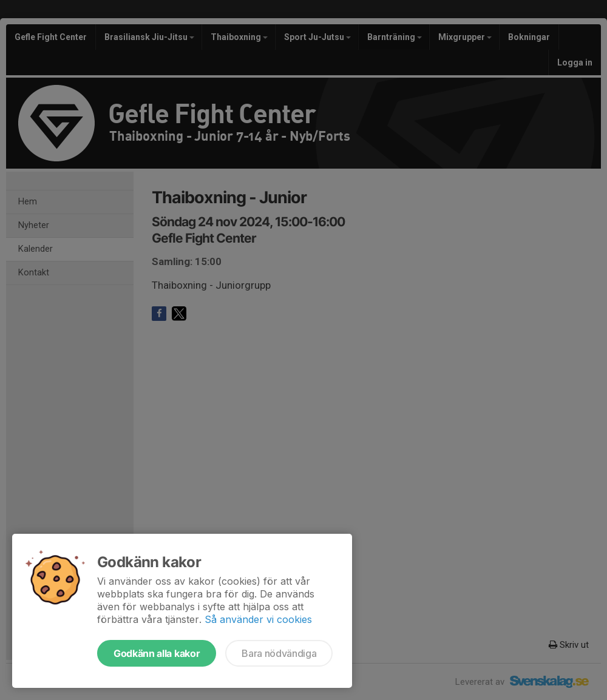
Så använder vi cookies (258, 619)
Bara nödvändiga (279, 653)
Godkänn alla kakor (157, 653)
